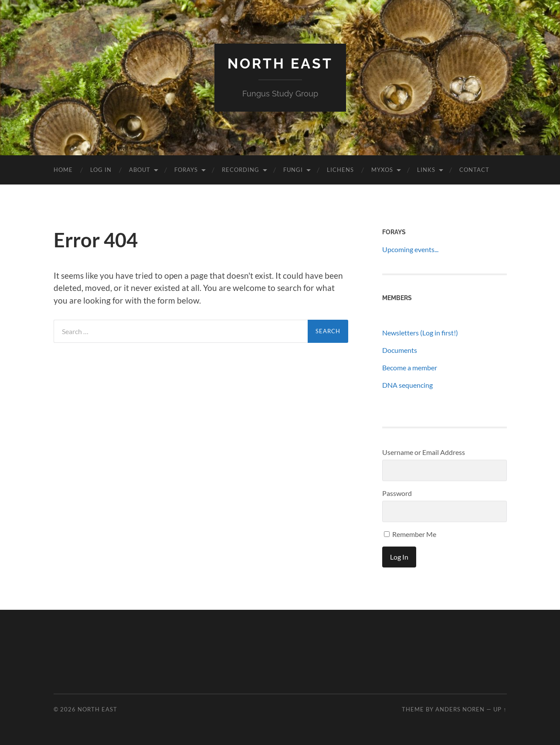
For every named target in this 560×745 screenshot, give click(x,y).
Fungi (293, 170)
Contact (474, 170)
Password (397, 493)
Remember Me (410, 534)
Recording (241, 170)
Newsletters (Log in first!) (420, 333)
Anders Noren (460, 709)
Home (63, 170)
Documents (400, 350)
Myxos (382, 170)
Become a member (410, 367)
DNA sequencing (407, 385)
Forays (186, 170)
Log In (101, 170)
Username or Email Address (424, 452)
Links (426, 170)
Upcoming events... (410, 249)
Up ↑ (500, 709)
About (140, 170)
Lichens (340, 170)
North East (280, 63)
